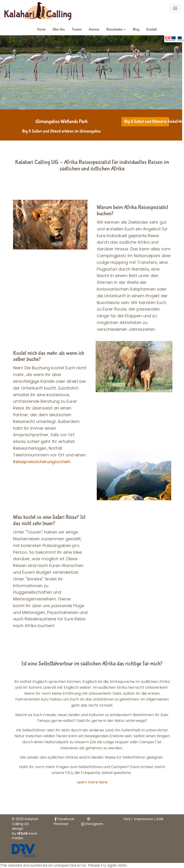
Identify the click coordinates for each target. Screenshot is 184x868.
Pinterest (72, 822)
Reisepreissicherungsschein (42, 462)
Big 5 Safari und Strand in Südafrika (147, 121)
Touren (77, 29)
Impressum (144, 819)
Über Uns (59, 29)
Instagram (92, 824)
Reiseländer (116, 29)
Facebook (64, 819)
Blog (136, 29)
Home (41, 29)
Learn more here (92, 782)
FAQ (127, 819)
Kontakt (152, 29)
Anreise (94, 29)
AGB (160, 819)
